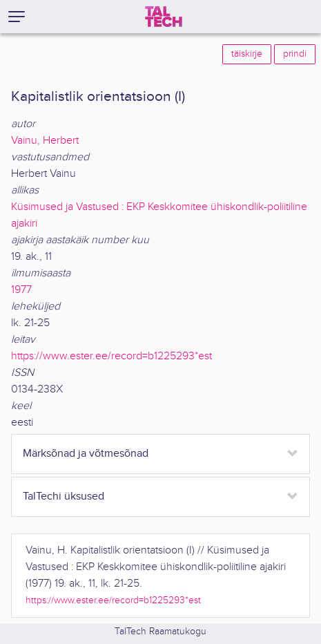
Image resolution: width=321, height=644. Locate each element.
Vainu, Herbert (45, 141)
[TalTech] (164, 17)
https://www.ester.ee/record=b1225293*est (111, 356)
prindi (295, 54)
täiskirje (247, 54)
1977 (21, 290)
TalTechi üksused (64, 496)
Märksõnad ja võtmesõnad (86, 454)
